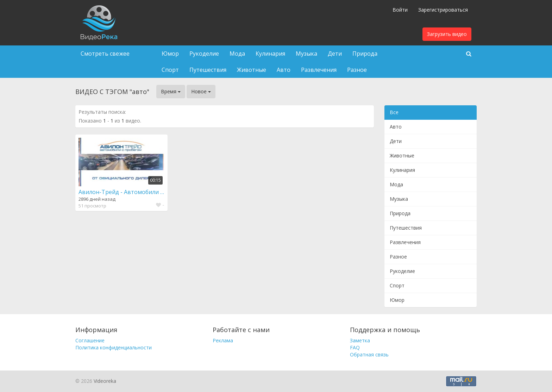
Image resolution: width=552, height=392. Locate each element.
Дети (335, 54)
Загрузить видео (447, 34)
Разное (357, 70)
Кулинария (270, 54)
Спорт (170, 70)
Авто (284, 70)
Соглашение (90, 340)
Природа (365, 54)
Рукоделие (204, 54)
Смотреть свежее (105, 54)
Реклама (223, 340)
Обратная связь (369, 354)
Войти (400, 10)
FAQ (355, 347)
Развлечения (319, 70)
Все (394, 112)
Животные (252, 70)
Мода (237, 54)
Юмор (170, 54)
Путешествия (208, 70)
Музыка (306, 54)
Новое (201, 91)
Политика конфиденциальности (114, 347)
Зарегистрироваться (443, 10)
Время (171, 91)
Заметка (360, 340)
